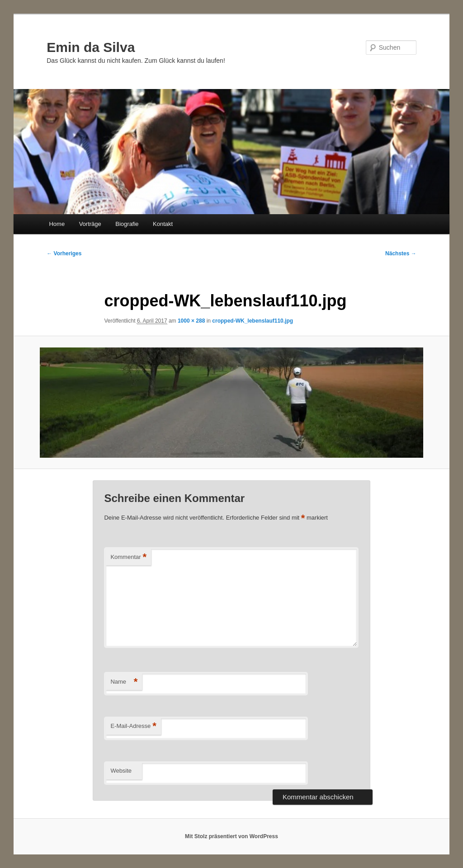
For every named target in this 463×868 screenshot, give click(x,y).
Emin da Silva (91, 47)
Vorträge (90, 224)
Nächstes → (401, 253)
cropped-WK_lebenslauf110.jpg (253, 321)
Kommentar (128, 557)
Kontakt (163, 224)
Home (57, 224)
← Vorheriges (64, 253)
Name (124, 682)
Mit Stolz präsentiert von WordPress (231, 836)
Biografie (127, 224)
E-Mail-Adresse (133, 726)
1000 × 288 (191, 321)
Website (121, 771)
